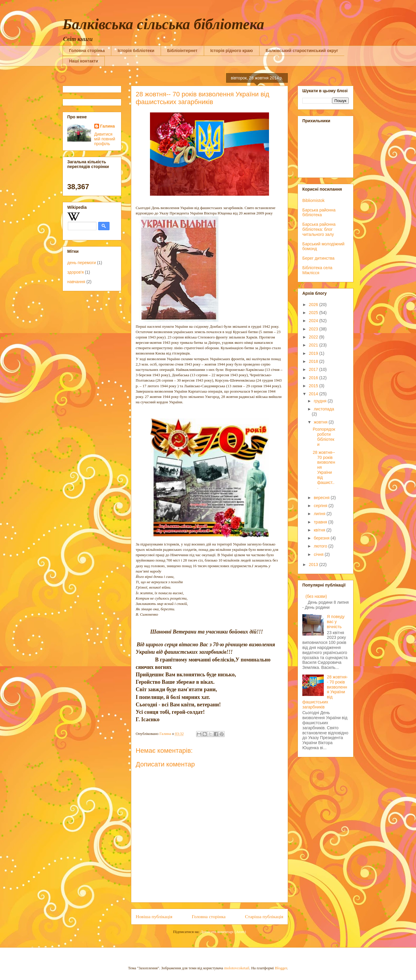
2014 (314, 394)
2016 (314, 378)
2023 (314, 329)
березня (322, 538)
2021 (314, 345)
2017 (314, 369)
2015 (314, 386)
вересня (322, 498)
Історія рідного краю (232, 51)
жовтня (321, 422)
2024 (314, 321)
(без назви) (316, 596)
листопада (324, 409)
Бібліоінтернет (182, 51)
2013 (314, 565)
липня (320, 514)
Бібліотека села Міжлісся (317, 270)
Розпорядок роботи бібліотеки (324, 437)
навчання (76, 282)
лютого (321, 546)
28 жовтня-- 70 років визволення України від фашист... (324, 470)
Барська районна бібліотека (319, 213)
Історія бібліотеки (136, 51)
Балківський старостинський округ (302, 51)
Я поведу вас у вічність (336, 622)
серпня (321, 506)
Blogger (281, 968)
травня (321, 522)
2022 (314, 337)
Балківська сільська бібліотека (163, 24)
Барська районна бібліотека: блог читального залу (319, 229)
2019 (314, 353)
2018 (314, 361)
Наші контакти (84, 61)
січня (319, 554)
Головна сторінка (87, 51)
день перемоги (82, 263)
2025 (314, 313)
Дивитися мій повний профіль (105, 139)
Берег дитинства (318, 258)
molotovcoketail (237, 968)
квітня (320, 530)
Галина (108, 126)
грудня (321, 401)
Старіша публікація (264, 917)
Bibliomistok (313, 200)
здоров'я (75, 272)
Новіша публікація (154, 917)
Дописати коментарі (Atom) (223, 932)
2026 (314, 305)
